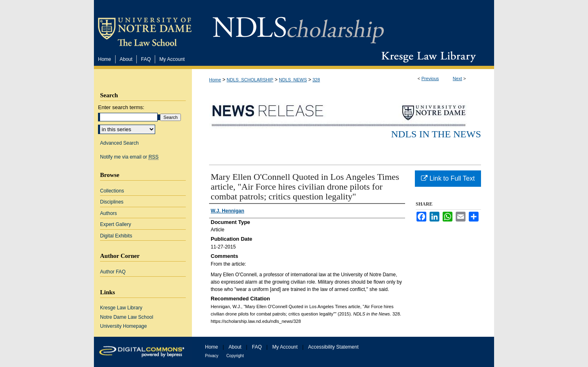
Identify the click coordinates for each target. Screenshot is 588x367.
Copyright (235, 356)
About (235, 347)
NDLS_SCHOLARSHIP (250, 80)
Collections (112, 191)
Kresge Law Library (427, 57)
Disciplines (112, 202)
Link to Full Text (448, 178)
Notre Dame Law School (127, 317)
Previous (430, 78)
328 (316, 80)
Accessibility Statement (333, 347)
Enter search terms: (121, 107)
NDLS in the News (436, 134)
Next (458, 78)
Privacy (212, 356)
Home (215, 80)
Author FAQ (113, 272)
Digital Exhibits (116, 236)
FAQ (257, 347)
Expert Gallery (116, 224)
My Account (285, 347)
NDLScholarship (298, 26)
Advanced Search (119, 143)
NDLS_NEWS (293, 80)
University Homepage (124, 326)
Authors (108, 213)
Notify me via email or (129, 157)
